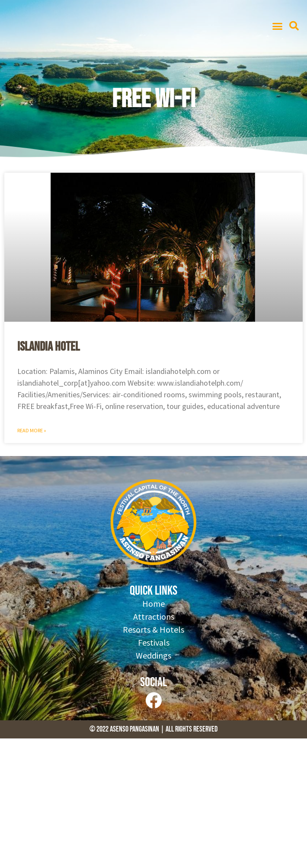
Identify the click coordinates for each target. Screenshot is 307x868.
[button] (278, 26)
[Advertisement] (153, 803)
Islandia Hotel (48, 347)
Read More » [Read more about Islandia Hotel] (32, 430)
